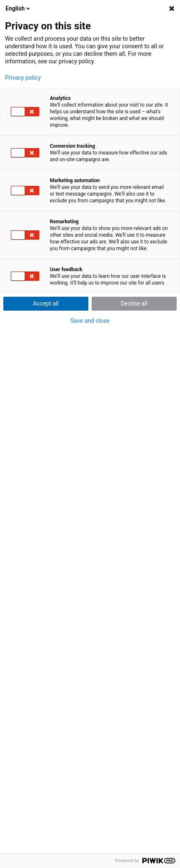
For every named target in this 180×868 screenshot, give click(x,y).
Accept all (46, 303)
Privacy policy (23, 78)
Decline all (134, 303)
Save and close (90, 321)
